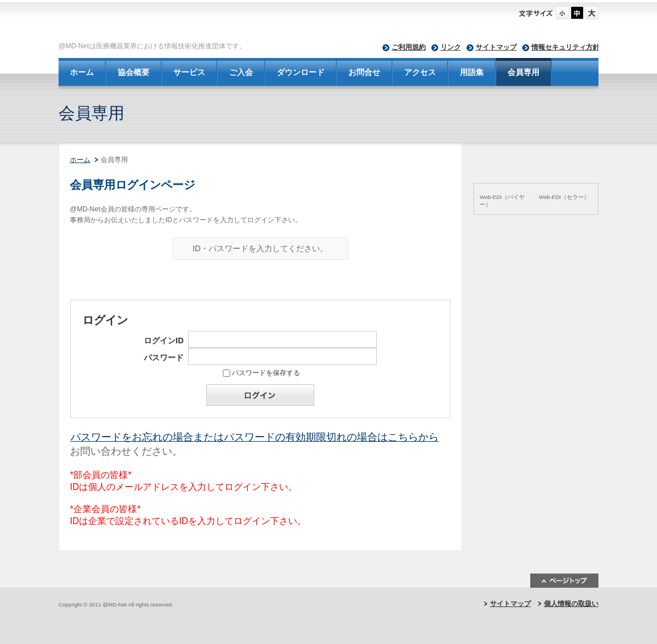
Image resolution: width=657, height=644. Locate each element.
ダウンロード (301, 72)
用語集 (472, 72)
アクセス (420, 72)
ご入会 (241, 72)
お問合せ (364, 72)
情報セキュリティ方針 (565, 47)
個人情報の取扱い (571, 604)
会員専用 (523, 72)
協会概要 (134, 72)
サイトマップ (496, 47)
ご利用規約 (409, 47)
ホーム (82, 72)
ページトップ (564, 581)
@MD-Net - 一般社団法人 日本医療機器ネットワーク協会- (243, 23)
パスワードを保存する (266, 373)
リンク (451, 47)
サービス (189, 72)
